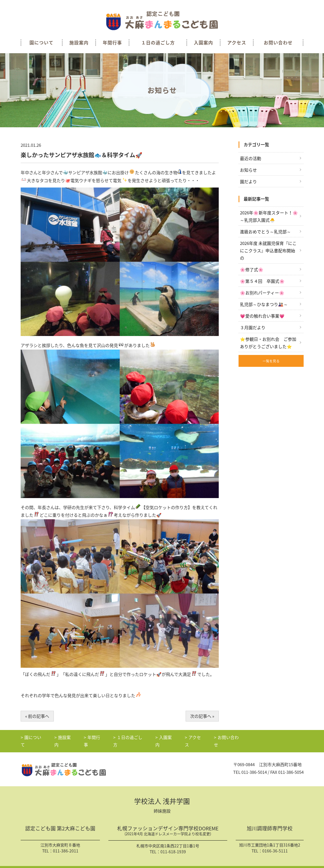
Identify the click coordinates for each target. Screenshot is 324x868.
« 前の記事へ (37, 716)
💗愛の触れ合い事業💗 (262, 317)
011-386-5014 (254, 766)
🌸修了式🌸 (252, 270)
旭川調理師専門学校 (270, 823)
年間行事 (112, 42)
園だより (248, 182)
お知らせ (248, 170)
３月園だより (253, 328)
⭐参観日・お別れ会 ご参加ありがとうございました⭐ (268, 344)
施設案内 (79, 42)
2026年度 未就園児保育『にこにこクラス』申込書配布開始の (268, 251)
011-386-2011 (66, 845)
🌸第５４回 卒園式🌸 (262, 282)
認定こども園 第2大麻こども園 (60, 823)
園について (41, 42)
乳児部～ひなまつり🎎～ (264, 305)
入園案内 (203, 42)
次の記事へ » (202, 716)
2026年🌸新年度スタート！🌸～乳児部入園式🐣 (269, 216)
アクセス (237, 42)
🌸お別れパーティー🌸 (262, 293)
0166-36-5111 (275, 845)
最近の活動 (251, 158)
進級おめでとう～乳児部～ (265, 232)
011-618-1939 (173, 845)
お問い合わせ (278, 42)
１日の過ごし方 (158, 42)
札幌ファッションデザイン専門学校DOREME (168, 825)
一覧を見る (271, 362)
